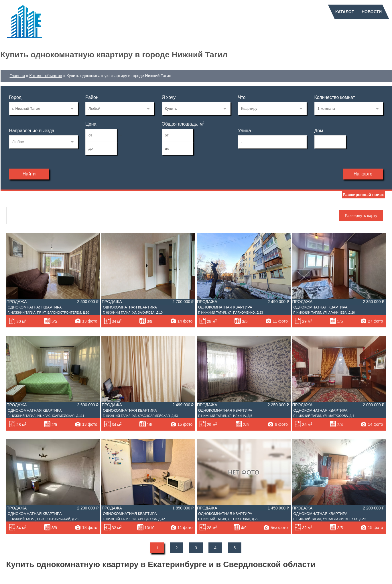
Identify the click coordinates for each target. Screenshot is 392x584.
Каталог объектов (46, 76)
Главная (17, 76)
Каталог (345, 12)
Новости (372, 12)
